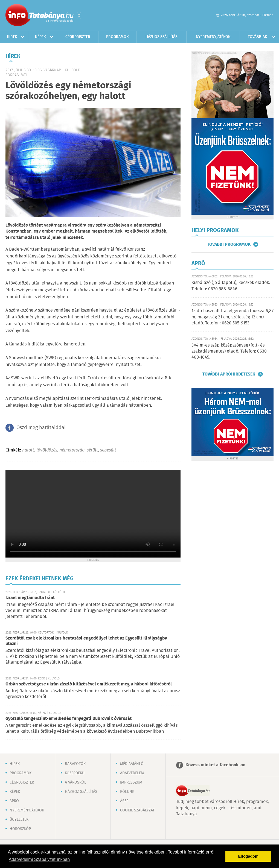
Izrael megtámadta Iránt (30, 598)
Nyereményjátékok (213, 37)
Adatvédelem (132, 773)
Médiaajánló (132, 764)
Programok (117, 37)
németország (72, 450)
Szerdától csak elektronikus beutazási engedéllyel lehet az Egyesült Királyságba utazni (86, 641)
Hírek (12, 37)
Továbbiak (258, 37)
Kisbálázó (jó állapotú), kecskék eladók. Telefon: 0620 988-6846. (231, 286)
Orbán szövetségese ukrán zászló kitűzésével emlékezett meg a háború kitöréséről (89, 684)
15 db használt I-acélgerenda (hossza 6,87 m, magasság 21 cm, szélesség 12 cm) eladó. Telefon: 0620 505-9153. (233, 317)
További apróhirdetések (229, 374)
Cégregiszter (78, 37)
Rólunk (127, 792)
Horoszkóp (20, 829)
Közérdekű (75, 773)
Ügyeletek (19, 820)
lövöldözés (47, 450)
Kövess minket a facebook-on (215, 765)
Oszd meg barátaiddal (41, 428)
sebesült (108, 450)
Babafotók (75, 764)
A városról (75, 782)
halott (28, 450)
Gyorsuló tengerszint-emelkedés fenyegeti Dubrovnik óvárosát (69, 719)
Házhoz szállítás (162, 37)
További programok (229, 244)
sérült (92, 450)
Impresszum (131, 782)
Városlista (79, 16)
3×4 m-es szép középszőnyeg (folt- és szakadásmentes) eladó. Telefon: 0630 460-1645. (229, 351)
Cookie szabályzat (137, 810)
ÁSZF (124, 801)
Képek (40, 37)
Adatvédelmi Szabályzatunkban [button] (39, 859)
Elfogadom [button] (248, 856)
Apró (14, 801)
